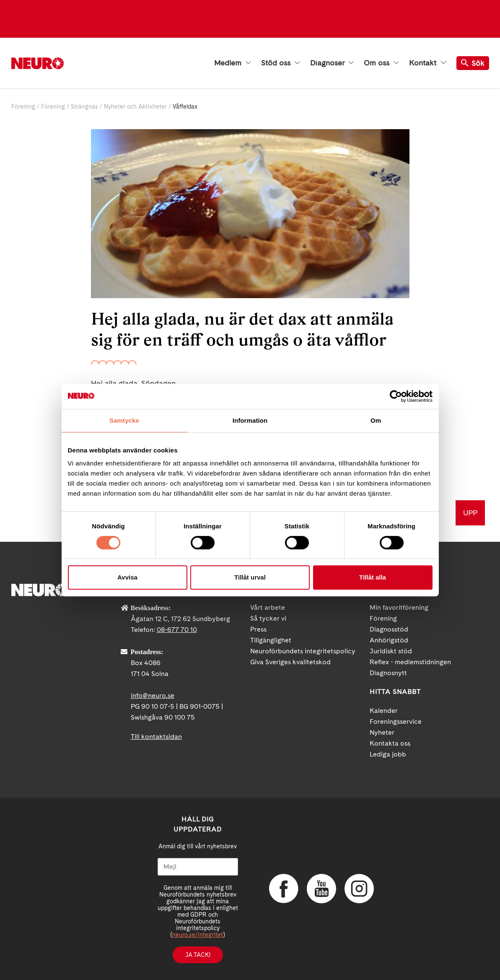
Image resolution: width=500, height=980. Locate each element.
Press (258, 629)
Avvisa (127, 577)
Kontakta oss (390, 743)
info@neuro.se (153, 695)
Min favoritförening (399, 607)
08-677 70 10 (177, 630)
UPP (470, 513)
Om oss (381, 63)
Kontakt (427, 63)
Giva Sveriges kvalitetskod (290, 662)
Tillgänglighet (271, 640)
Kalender (384, 711)
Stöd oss (281, 63)
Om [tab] (376, 420)
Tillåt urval (250, 577)
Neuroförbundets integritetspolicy (303, 651)
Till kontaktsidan (156, 737)
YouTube (321, 889)
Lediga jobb (388, 754)
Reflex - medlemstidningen (410, 662)
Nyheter (382, 732)
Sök (473, 63)
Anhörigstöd (389, 640)
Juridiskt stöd (391, 651)
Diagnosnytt (388, 673)
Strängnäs (84, 107)
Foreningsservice (396, 721)
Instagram (359, 889)
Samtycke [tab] (124, 420)
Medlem (233, 63)
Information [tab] (250, 420)
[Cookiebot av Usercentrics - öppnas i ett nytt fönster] (396, 396)
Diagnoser (332, 63)
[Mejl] (198, 867)
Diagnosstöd (389, 629)
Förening (23, 107)
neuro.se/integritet (198, 935)
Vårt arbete (268, 607)
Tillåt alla (373, 577)
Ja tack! (198, 955)
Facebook (284, 889)
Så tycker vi (268, 618)
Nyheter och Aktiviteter (135, 107)
